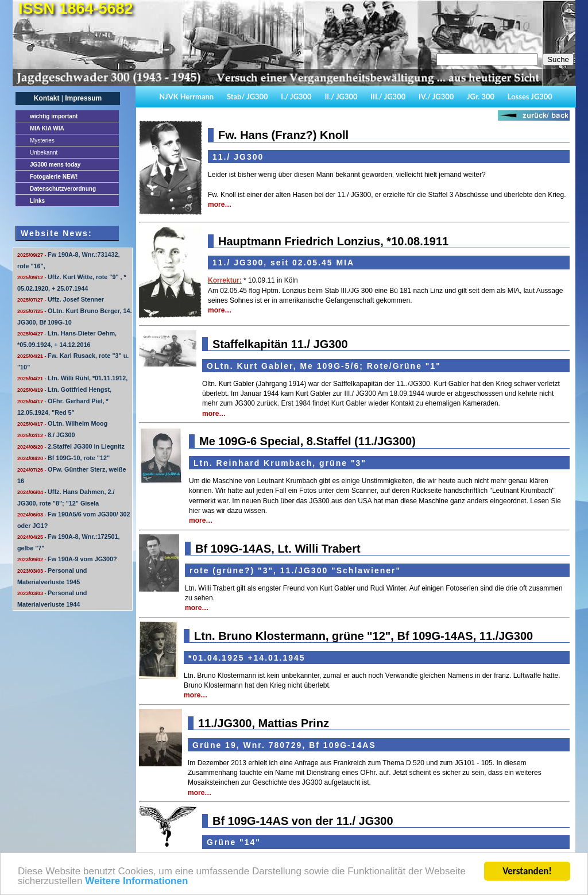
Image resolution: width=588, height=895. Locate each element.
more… (220, 205)
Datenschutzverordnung (63, 189)
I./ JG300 (296, 97)
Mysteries (42, 140)
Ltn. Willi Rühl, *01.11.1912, (72, 378)
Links (37, 201)
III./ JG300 (388, 97)
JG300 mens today (55, 165)
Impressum (83, 98)
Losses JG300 (530, 97)
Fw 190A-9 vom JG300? (67, 559)
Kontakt (47, 98)
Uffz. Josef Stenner (61, 299)
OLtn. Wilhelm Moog (62, 423)
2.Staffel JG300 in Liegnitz (71, 446)
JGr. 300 (481, 97)
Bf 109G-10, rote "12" (63, 458)
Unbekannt (44, 153)
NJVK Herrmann (186, 97)
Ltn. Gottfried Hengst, (64, 389)
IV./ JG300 (436, 97)
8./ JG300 (46, 435)
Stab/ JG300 (247, 97)
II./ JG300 (341, 97)
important (54, 116)
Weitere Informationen (136, 882)
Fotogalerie (54, 177)
